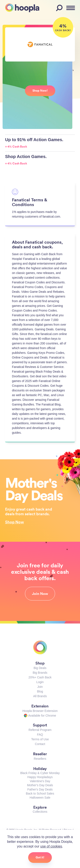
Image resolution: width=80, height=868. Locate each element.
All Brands (40, 696)
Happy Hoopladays (40, 777)
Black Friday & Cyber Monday (40, 773)
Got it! (40, 857)
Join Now (40, 594)
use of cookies (51, 846)
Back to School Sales (40, 793)
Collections (40, 812)
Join (40, 687)
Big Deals (40, 668)
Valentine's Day (40, 781)
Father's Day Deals (40, 789)
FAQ (40, 735)
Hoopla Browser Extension (40, 711)
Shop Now (15, 522)
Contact (40, 744)
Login (40, 682)
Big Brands (40, 673)
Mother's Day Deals (40, 785)
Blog (40, 691)
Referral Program (40, 730)
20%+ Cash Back (40, 677)
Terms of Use (40, 739)
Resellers (40, 759)
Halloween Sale (40, 798)
